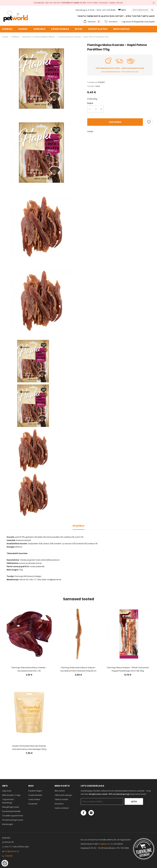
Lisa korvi (115, 122)
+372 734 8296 (109, 10)
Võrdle (90, 131)
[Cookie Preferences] (5, 863)
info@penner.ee (12, 851)
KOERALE (15, 37)
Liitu (134, 802)
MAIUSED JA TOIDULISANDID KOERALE (39, 37)
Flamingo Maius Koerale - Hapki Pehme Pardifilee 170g (83, 37)
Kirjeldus (78, 526)
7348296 (9, 856)
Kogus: (90, 103)
